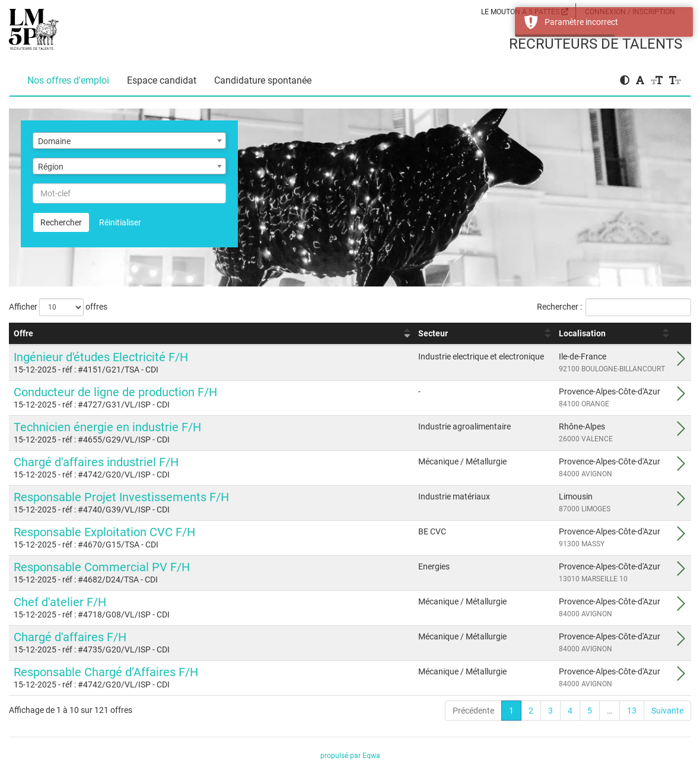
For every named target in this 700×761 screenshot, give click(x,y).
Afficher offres (58, 307)
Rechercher (61, 222)
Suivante (667, 711)
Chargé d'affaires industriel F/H (96, 462)
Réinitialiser (120, 222)
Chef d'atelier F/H (60, 602)
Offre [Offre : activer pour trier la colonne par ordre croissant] (23, 333)
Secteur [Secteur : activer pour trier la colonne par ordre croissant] (433, 333)
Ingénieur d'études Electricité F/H (101, 357)
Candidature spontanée (263, 80)
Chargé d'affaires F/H (70, 637)
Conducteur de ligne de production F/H (115, 392)
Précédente (473, 711)
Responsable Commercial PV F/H (102, 567)
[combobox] (129, 141)
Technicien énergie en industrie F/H (107, 427)
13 (632, 711)
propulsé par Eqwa (350, 756)
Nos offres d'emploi (68, 80)
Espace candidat (162, 80)
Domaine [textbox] (54, 141)
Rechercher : (614, 307)
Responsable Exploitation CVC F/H (104, 532)
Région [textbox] (51, 167)
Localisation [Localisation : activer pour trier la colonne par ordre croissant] (582, 333)
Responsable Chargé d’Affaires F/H (106, 672)
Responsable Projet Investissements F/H (121, 497)
